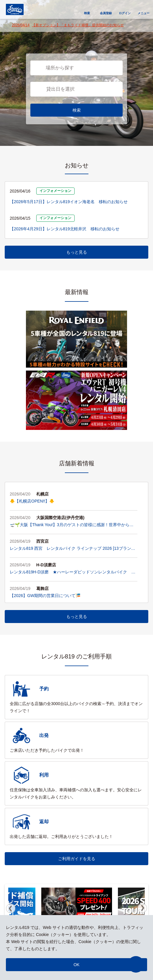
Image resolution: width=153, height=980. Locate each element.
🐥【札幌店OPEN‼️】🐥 (32, 501)
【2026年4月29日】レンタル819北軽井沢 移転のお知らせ (65, 229)
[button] (136, 964)
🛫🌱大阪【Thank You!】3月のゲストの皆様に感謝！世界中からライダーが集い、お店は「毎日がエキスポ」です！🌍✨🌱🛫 (72, 525)
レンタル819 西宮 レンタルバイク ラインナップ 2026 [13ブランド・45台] (70, 549)
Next (142, 908)
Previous (11, 908)
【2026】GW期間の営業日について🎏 (45, 596)
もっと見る (77, 252)
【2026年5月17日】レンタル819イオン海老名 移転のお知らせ (69, 202)
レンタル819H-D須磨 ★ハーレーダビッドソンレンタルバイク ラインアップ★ (73, 573)
